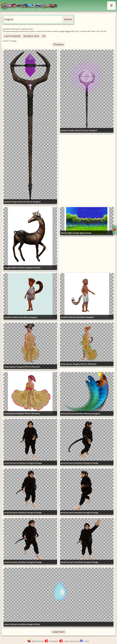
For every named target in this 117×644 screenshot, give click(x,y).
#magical (37, 202)
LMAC (30, 6)
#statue (21, 268)
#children (8, 317)
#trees (89, 233)
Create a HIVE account (71, 641)
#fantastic (36, 367)
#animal (37, 268)
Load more (59, 632)
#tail (21, 317)
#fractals (72, 414)
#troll (7, 463)
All (44, 36)
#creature (14, 463)
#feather (80, 414)
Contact (86, 641)
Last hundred (12, 36)
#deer (15, 268)
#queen (13, 367)
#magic (14, 202)
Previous (58, 44)
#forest (64, 233)
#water (7, 624)
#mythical (23, 463)
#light (70, 233)
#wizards (22, 202)
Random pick (31, 36)
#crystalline (22, 624)
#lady (7, 367)
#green (83, 233)
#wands (8, 202)
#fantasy (88, 414)
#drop (13, 624)
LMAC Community (38, 641)
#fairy (27, 317)
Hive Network (54, 641)
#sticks (29, 202)
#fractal (64, 414)
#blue (38, 624)
